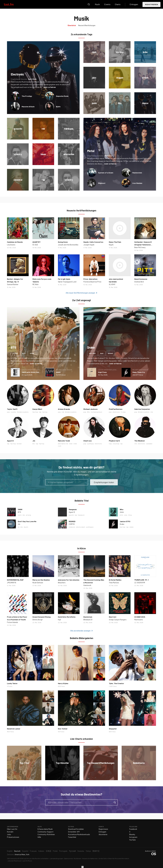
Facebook (133, 829)
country (13, 412)
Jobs (9, 834)
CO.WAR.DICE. (140, 617)
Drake (122, 524)
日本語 (49, 851)
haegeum (81, 515)
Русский (72, 851)
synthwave (90, 527)
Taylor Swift (12, 409)
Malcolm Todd (64, 441)
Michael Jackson (90, 409)
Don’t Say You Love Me (27, 521)
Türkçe (88, 851)
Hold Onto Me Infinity (67, 617)
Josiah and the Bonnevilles (68, 245)
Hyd (59, 620)
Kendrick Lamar (14, 729)
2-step (123, 412)
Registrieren (151, 4)
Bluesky (132, 834)
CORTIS (72, 524)
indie (71, 444)
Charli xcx (88, 441)
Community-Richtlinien (46, 834)
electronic (116, 412)
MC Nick (35, 284)
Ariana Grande (64, 409)
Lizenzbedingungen (56, 858)
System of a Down (106, 173)
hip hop (45, 412)
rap (102, 353)
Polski (55, 851)
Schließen (83, 867)
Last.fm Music (27, 861)
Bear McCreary (140, 247)
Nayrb (111, 245)
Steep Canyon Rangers (118, 620)
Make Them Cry (139, 372)
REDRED (72, 521)
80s (88, 412)
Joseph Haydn (89, 245)
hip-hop (92, 353)
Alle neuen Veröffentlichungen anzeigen (80, 293)
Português (63, 851)
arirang (28, 515)
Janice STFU (125, 521)
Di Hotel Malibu (115, 580)
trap (110, 444)
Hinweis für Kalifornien (90, 858)
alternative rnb (63, 444)
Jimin (122, 512)
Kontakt (10, 832)
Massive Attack (28, 107)
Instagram (133, 837)
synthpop (90, 444)
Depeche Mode (62, 96)
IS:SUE (35, 245)
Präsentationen (13, 837)
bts (24, 353)
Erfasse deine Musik (45, 829)
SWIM (58, 372)
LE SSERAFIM (140, 583)
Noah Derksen (38, 583)
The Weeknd (139, 441)
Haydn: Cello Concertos (93, 242)
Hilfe (39, 837)
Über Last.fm (12, 829)
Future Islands (12, 622)
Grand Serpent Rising (42, 617)
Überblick (72, 25)
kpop (32, 353)
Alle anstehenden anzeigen (80, 631)
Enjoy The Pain (115, 242)
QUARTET (36, 242)
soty (126, 515)
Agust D (10, 441)
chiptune (72, 527)
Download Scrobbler (76, 829)
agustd (71, 515)
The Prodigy (27, 96)
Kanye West (37, 409)
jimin (121, 515)
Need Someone (141, 279)
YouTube (132, 840)
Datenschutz (68, 858)
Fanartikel (72, 837)
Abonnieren (103, 834)
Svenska (81, 851)
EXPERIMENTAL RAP (15, 580)
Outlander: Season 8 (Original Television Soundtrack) (143, 245)
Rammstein (137, 173)
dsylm (26, 527)
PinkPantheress (116, 409)
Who (122, 509)
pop (8, 412)
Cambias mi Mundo (15, 242)
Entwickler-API (74, 832)
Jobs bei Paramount (15, 861)
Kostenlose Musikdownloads (79, 834)
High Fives (102, 372)
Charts (118, 4)
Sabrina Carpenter (142, 409)
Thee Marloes (114, 583)
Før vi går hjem (64, 279)
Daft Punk (32, 79)
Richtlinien (77, 858)
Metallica (108, 156)
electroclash (80, 527)
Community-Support (46, 832)
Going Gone (63, 242)
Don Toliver (63, 729)
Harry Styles (63, 683)
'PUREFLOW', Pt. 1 (141, 580)
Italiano (41, 851)
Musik (97, 4)
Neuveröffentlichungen (87, 25)
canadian (149, 444)
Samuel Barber (13, 284)
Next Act (113, 617)
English (10, 851)
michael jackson (96, 412)
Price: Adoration (90, 279)
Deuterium (88, 617)
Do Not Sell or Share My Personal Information (114, 858)
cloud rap (116, 444)
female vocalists (23, 412)
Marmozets (139, 620)
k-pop (15, 353)
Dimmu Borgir (38, 620)
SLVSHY (112, 284)
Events (107, 4)
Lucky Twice (12, 683)
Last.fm (12, 4)
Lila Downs (11, 245)
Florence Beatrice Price (92, 282)
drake (110, 353)
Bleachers (62, 583)
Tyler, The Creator (116, 683)
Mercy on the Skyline (41, 580)
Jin (34, 441)
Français (33, 851)
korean (19, 444)
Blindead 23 (88, 620)
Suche (89, 4)
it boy (130, 515)
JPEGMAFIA (12, 583)
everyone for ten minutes (69, 580)
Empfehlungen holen (104, 482)
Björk (58, 107)
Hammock (87, 585)
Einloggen (134, 4)
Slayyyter (113, 729)
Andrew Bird (139, 282)
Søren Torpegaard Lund (67, 282)
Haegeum (73, 509)
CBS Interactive (12, 858)
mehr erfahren (50, 87)
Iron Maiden (137, 183)
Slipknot (102, 183)
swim (20, 515)
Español (25, 851)
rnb (63, 412)
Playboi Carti (114, 441)
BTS (19, 512)
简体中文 (96, 851)
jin (19, 527)
